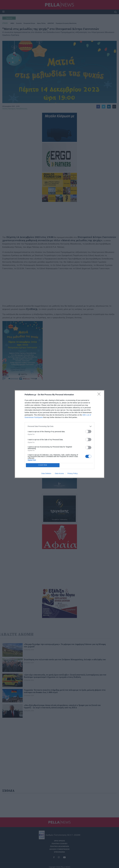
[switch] (88, 431)
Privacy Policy (73, 473)
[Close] (100, 395)
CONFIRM (43, 465)
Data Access (59, 473)
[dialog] (59, 434)
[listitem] (59, 426)
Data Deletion (46, 473)
